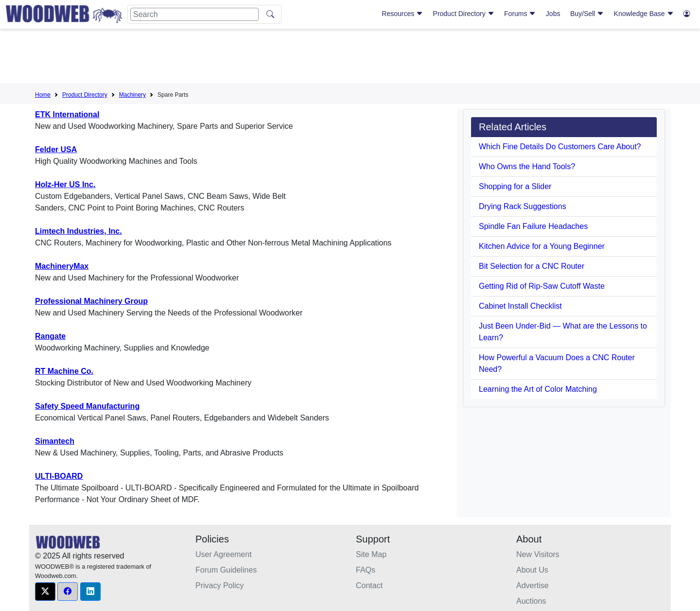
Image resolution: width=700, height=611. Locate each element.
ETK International (67, 114)
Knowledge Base (644, 14)
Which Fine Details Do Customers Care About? (560, 147)
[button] (45, 592)
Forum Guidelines (226, 570)
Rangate (50, 336)
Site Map (371, 554)
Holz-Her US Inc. (65, 184)
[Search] (194, 14)
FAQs (366, 570)
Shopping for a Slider (515, 186)
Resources (402, 14)
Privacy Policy (220, 585)
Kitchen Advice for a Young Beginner (542, 246)
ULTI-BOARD (59, 476)
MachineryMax (62, 266)
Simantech (55, 441)
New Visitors (538, 554)
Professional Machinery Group (91, 301)
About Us (532, 570)
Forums (520, 14)
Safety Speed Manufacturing (87, 406)
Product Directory (464, 14)
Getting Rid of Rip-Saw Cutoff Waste (542, 286)
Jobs (553, 14)
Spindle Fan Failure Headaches (533, 226)
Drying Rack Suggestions (523, 206)
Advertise (533, 585)
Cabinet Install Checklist (520, 306)
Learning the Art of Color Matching (538, 389)
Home (43, 95)
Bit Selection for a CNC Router (532, 266)
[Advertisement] (350, 58)
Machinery (132, 95)
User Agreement (224, 554)
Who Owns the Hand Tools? (527, 166)
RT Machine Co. (64, 371)
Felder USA (56, 149)
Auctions (531, 601)
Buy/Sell (587, 14)
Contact (369, 585)
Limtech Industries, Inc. (79, 231)
